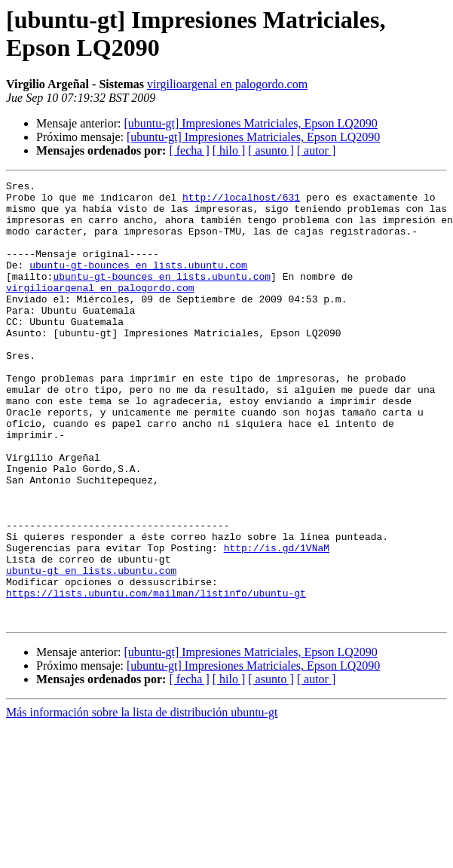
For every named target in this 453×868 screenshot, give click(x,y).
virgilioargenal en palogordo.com (227, 84)
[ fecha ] (189, 150)
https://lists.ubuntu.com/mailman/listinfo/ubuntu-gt (156, 676)
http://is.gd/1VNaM (277, 622)
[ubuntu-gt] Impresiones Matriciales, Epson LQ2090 (250, 123)
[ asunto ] (271, 150)
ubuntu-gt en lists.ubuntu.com (91, 649)
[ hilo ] (229, 150)
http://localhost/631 (241, 201)
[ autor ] (317, 150)
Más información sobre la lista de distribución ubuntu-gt (142, 801)
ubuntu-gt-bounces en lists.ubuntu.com (138, 283)
